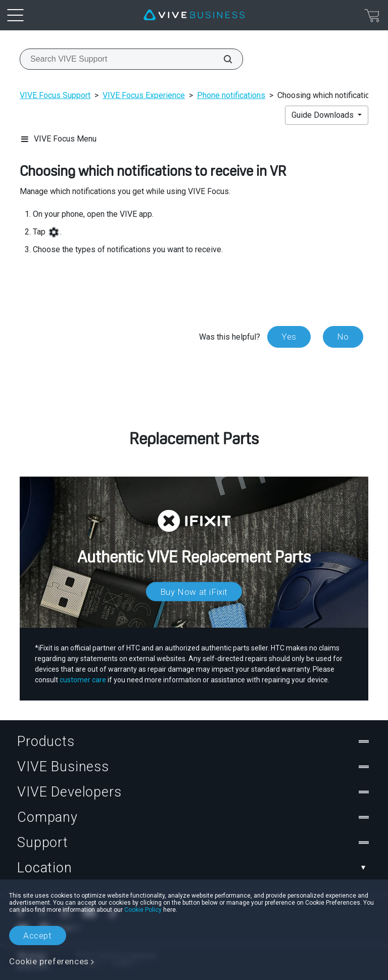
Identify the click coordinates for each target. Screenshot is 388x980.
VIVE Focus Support (55, 95)
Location (194, 868)
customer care (83, 680)
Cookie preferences (49, 961)
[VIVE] (194, 15)
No (343, 337)
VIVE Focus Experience (144, 95)
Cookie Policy (143, 910)
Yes (289, 337)
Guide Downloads (324, 115)
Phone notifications (231, 95)
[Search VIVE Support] (222, 59)
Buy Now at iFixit (194, 591)
